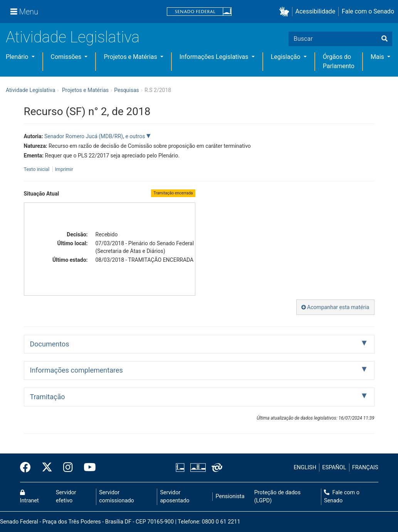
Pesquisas (127, 90)
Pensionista (230, 496)
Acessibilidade (316, 11)
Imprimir (64, 169)
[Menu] (24, 12)
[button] (286, 12)
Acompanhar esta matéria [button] (335, 307)
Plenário (18, 57)
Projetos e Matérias (131, 57)
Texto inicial (37, 169)
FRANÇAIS (365, 468)
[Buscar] (385, 39)
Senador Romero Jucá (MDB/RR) (84, 136)
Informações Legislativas (215, 57)
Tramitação (48, 397)
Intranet (29, 497)
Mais (378, 57)
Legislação (286, 57)
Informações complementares (76, 370)
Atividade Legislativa (73, 37)
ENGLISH (305, 468)
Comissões (67, 57)
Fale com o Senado (368, 11)
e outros (136, 136)
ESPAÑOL (334, 468)
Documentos (50, 344)
